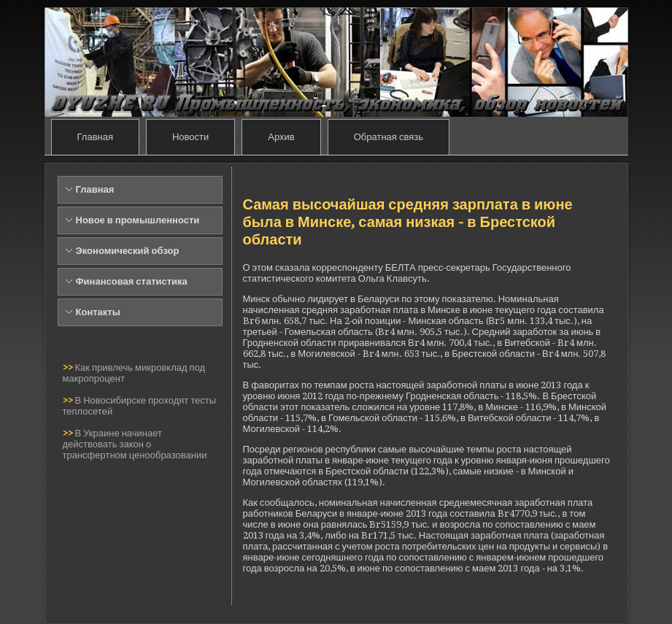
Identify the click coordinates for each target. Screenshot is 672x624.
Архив (281, 137)
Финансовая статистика (132, 281)
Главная (95, 137)
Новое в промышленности (138, 220)
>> (69, 367)
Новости (190, 137)
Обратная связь (389, 137)
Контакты (98, 312)
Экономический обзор (128, 251)
